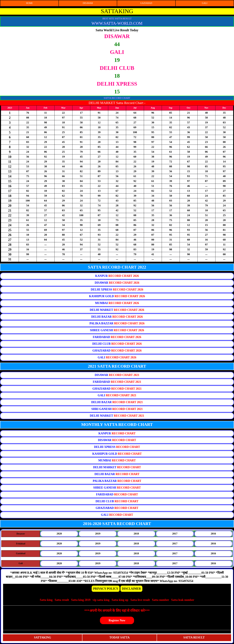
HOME (29, 3)
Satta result (62, 600)
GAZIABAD (146, 3)
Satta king (46, 600)
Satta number (160, 600)
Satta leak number (183, 600)
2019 (98, 534)
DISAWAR (88, 3)
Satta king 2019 (81, 600)
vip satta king (101, 600)
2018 (136, 534)
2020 (59, 534)
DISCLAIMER (131, 589)
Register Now (117, 620)
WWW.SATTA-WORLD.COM (117, 23)
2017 (175, 534)
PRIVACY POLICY (106, 589)
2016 (213, 534)
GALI (205, 3)
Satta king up (120, 600)
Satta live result (140, 600)
